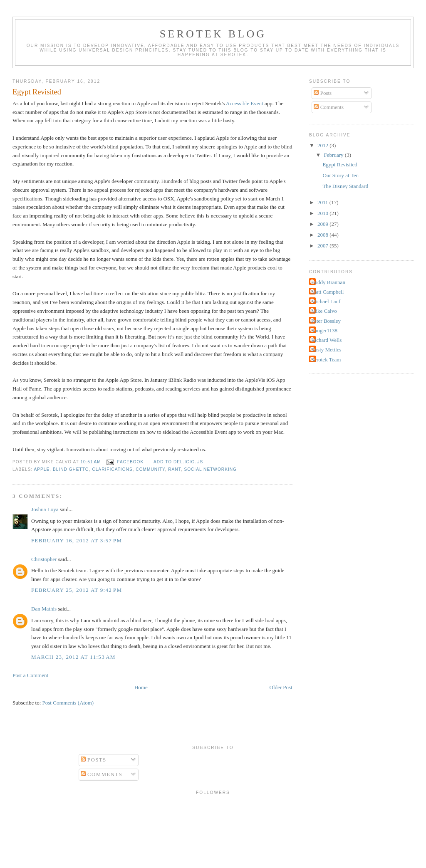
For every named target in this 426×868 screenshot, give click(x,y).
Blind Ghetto (71, 469)
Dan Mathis (44, 609)
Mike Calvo (324, 311)
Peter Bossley (326, 321)
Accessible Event (245, 103)
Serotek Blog (213, 34)
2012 (323, 145)
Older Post (281, 687)
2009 (323, 224)
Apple (42, 469)
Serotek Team (326, 360)
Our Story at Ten (341, 175)
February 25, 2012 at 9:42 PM (77, 590)
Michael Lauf (326, 301)
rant (175, 469)
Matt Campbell (327, 292)
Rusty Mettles (326, 350)
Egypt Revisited (37, 92)
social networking (210, 469)
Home (141, 687)
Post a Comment (30, 675)
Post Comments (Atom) (68, 703)
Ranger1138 (324, 330)
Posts (323, 93)
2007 (323, 246)
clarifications (112, 469)
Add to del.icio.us (178, 462)
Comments (329, 107)
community (150, 469)
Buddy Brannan (328, 282)
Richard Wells (326, 340)
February (334, 155)
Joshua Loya (45, 509)
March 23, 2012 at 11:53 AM (73, 657)
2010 (323, 213)
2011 (323, 202)
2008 (323, 235)
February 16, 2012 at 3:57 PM (77, 540)
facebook (130, 462)
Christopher (44, 559)
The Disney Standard (345, 186)
